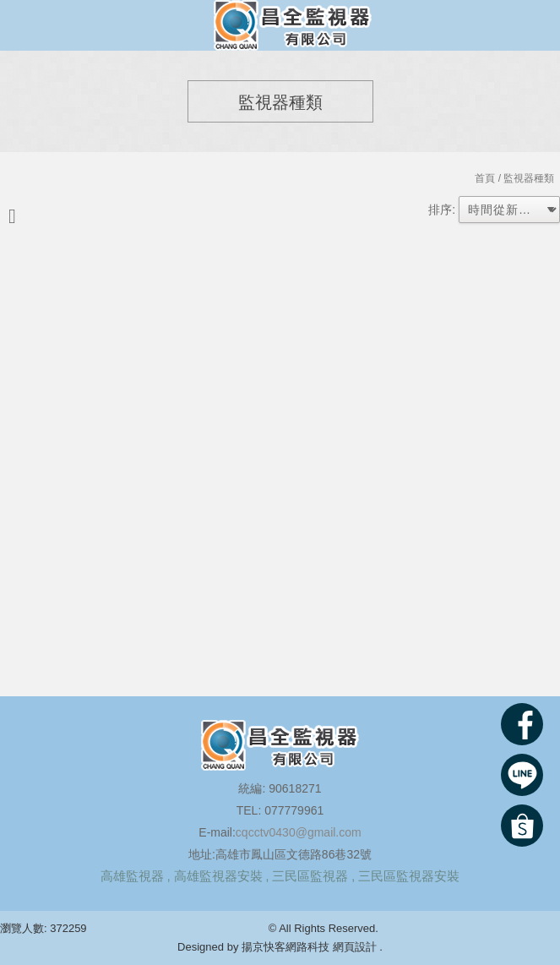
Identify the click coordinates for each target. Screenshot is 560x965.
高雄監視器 (132, 876)
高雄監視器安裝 (218, 876)
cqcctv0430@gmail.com (299, 832)
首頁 (485, 178)
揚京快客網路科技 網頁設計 (309, 947)
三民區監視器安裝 (409, 876)
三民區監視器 (310, 876)
